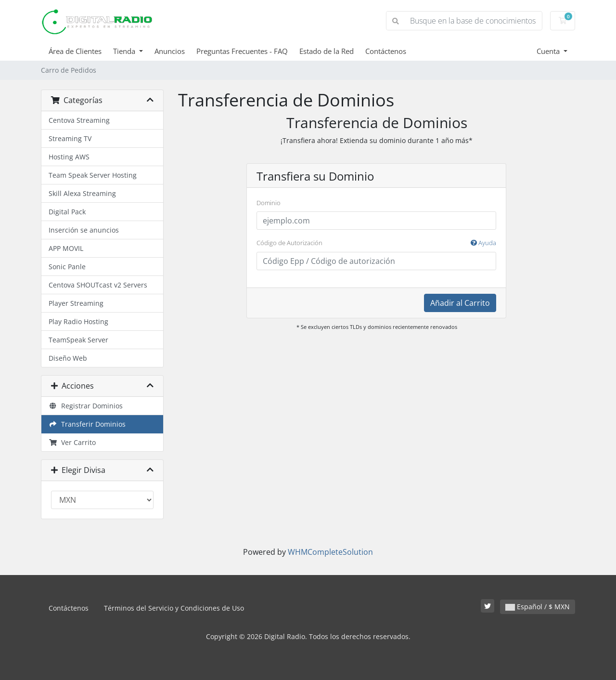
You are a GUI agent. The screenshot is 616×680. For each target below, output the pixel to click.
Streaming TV (70, 138)
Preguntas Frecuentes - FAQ (242, 51)
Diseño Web (68, 358)
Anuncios (170, 51)
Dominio (269, 203)
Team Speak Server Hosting (93, 175)
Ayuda (483, 243)
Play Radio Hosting (78, 321)
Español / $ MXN (538, 607)
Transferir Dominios (87, 424)
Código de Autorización (376, 243)
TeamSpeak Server (78, 340)
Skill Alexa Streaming (82, 193)
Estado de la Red (327, 51)
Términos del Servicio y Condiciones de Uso (174, 608)
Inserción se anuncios (84, 230)
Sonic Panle (67, 267)
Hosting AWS (69, 157)
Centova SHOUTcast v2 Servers (98, 285)
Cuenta (549, 51)
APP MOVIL (66, 248)
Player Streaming (76, 303)
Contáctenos (386, 51)
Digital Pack (67, 212)
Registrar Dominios (86, 406)
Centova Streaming (79, 120)
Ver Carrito (72, 442)
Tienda (125, 51)
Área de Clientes (75, 51)
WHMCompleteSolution (330, 552)
